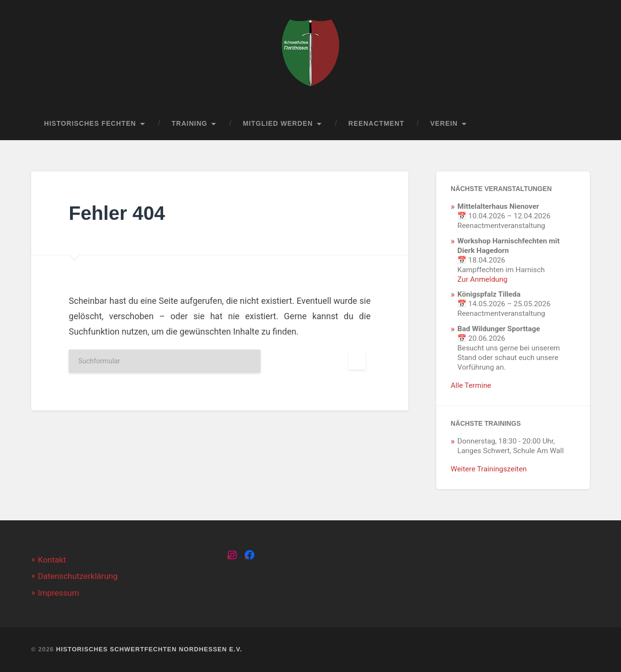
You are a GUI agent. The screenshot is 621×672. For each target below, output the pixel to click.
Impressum (59, 593)
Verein (444, 124)
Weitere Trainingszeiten (489, 469)
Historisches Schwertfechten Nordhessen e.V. (149, 649)
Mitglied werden (278, 124)
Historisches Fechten (90, 124)
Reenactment (376, 124)
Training (190, 124)
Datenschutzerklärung (78, 576)
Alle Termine (471, 385)
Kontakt (52, 560)
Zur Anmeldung (482, 279)
